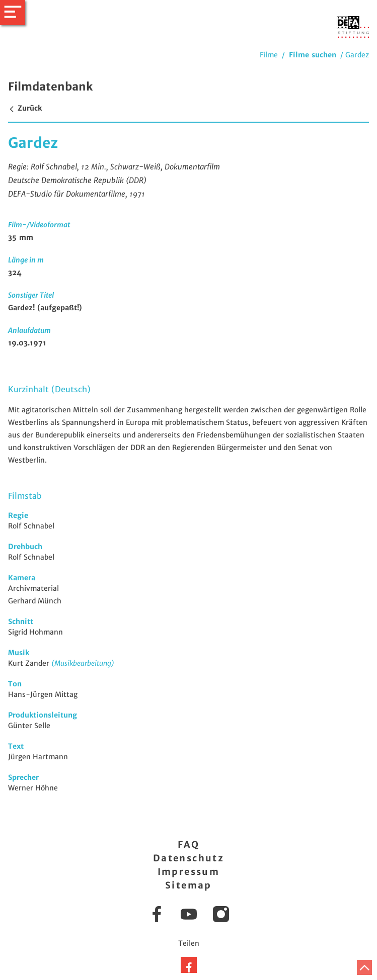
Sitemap (189, 885)
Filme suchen (313, 55)
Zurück (25, 108)
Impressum (189, 872)
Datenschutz (189, 858)
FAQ (189, 844)
